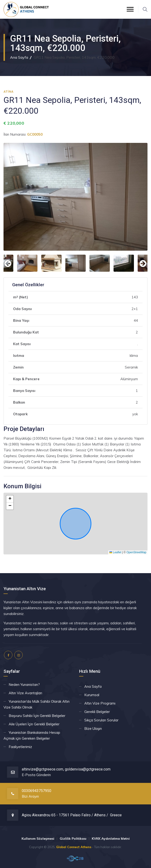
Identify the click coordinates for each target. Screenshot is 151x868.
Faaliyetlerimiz (20, 747)
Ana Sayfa (19, 57)
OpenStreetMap (136, 552)
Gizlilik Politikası (73, 839)
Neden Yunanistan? (24, 685)
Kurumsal (92, 695)
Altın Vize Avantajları (25, 693)
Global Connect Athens (74, 847)
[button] (10, 499)
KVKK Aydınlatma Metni (111, 839)
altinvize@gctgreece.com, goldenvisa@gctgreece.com (66, 769)
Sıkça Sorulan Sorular (101, 720)
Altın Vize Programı (100, 703)
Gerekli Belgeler (97, 712)
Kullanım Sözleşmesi (38, 839)
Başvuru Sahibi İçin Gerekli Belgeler (37, 716)
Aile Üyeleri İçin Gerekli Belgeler (34, 724)
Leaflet (115, 552)
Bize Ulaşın (93, 729)
